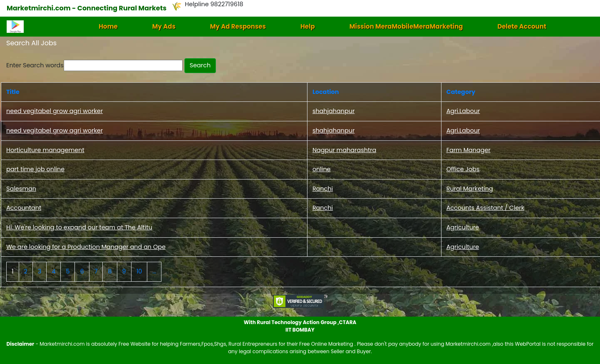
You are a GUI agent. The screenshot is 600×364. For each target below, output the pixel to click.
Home (108, 26)
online (322, 169)
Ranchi (323, 189)
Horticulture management (45, 150)
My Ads (164, 26)
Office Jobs (463, 169)
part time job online (35, 169)
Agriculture (463, 227)
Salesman (21, 189)
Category (461, 92)
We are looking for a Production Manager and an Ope (86, 247)
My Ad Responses (238, 26)
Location (326, 92)
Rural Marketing (470, 189)
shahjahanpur (333, 111)
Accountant (24, 208)
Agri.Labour (463, 111)
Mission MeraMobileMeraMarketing (406, 26)
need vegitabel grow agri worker (55, 111)
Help (308, 26)
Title (13, 92)
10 (139, 271)
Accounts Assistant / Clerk (485, 208)
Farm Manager (469, 150)
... (154, 271)
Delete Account (522, 26)
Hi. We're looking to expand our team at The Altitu (79, 227)
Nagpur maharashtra (344, 150)
